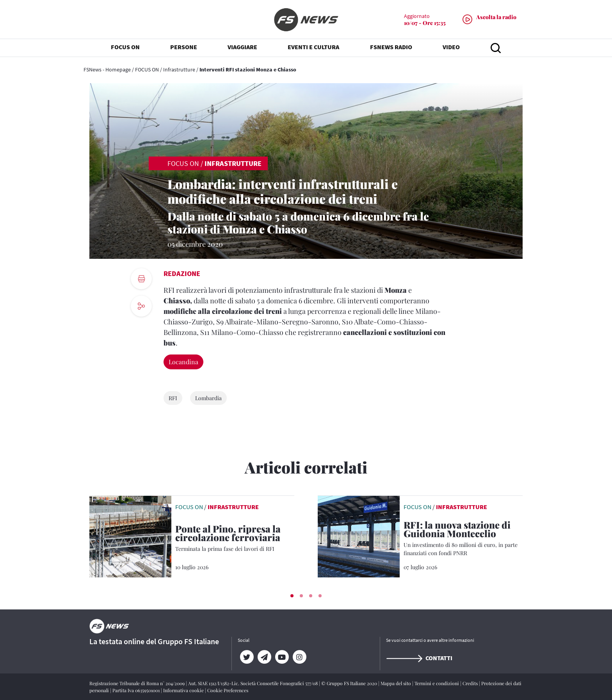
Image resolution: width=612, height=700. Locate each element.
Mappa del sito (396, 683)
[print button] (141, 279)
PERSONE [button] (184, 47)
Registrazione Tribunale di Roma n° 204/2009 (138, 683)
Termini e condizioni (437, 683)
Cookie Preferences (228, 690)
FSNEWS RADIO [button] (391, 47)
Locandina (183, 362)
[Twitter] (246, 657)
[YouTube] (282, 657)
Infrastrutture (179, 69)
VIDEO (451, 47)
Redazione (182, 273)
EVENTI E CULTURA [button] (313, 47)
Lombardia (208, 398)
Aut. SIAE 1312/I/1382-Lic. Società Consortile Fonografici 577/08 (254, 683)
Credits (471, 683)
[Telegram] (264, 657)
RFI (173, 398)
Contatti (419, 658)
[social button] (141, 306)
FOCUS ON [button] (125, 47)
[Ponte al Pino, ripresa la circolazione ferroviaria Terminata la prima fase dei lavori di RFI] (235, 539)
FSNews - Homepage (107, 69)
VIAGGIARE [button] (242, 47)
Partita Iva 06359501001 (137, 690)
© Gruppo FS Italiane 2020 (350, 683)
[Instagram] (299, 657)
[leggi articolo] (130, 536)
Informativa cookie (184, 690)
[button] (292, 596)
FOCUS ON (147, 69)
